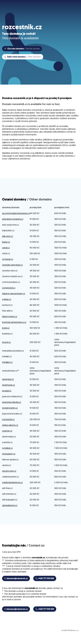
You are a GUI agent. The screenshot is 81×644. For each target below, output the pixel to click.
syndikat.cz (7, 448)
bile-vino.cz (8, 236)
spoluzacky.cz (9, 454)
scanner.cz (7, 431)
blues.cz (6, 242)
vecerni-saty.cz (9, 471)
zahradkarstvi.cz (10, 505)
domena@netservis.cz (16, 578)
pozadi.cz (7, 391)
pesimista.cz (8, 379)
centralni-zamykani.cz (12, 265)
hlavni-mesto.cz (10, 316)
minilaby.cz (7, 362)
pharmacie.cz (8, 385)
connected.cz (9, 288)
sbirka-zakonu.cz (10, 425)
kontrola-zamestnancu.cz (14, 322)
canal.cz (6, 248)
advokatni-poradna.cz (13, 219)
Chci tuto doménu (22, 49)
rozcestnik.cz (8, 419)
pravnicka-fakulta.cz (12, 402)
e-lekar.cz (7, 299)
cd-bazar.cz (8, 259)
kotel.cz (6, 328)
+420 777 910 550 (45, 578)
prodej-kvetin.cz (10, 408)
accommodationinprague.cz (16, 213)
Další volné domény (23, 57)
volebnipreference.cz (12, 482)
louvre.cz (6, 342)
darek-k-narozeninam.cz (14, 293)
